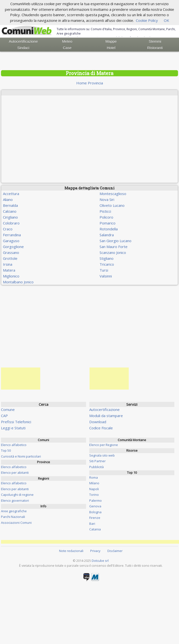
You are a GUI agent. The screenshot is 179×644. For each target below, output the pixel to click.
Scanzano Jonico (113, 252)
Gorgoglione (13, 247)
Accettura (11, 194)
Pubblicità (96, 467)
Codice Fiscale (101, 428)
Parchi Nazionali (13, 517)
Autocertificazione (23, 41)
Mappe (111, 41)
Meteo (67, 41)
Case (67, 48)
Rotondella (109, 229)
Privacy (95, 551)
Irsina (8, 264)
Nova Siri (107, 199)
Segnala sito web (102, 455)
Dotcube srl (100, 561)
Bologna (95, 512)
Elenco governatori (15, 500)
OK (166, 20)
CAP (4, 416)
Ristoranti (155, 48)
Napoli (94, 489)
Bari (92, 524)
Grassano (11, 252)
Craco (8, 229)
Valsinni (106, 276)
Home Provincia (90, 83)
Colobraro (11, 223)
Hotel (111, 48)
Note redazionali (71, 551)
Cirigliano (10, 217)
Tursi (104, 270)
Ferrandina (12, 235)
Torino (94, 495)
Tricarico (107, 264)
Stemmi (155, 41)
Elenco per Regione (104, 445)
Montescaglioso (113, 194)
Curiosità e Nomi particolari (21, 456)
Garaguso (11, 241)
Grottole (10, 258)
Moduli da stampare (106, 416)
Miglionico (11, 276)
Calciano (10, 211)
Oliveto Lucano (112, 205)
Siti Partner (97, 461)
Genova (95, 506)
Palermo (96, 500)
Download (98, 422)
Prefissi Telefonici (16, 422)
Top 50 (6, 450)
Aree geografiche (14, 511)
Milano (94, 483)
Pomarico (108, 223)
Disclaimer (115, 551)
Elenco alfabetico (14, 445)
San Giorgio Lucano (115, 241)
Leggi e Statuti (13, 428)
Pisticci (105, 211)
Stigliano (107, 258)
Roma (94, 477)
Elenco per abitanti (15, 473)
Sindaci (23, 48)
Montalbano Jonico (18, 282)
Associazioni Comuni (16, 523)
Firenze (95, 518)
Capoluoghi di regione (17, 495)
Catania (95, 529)
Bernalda (10, 205)
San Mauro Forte (114, 247)
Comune (8, 409)
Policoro (106, 217)
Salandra (107, 235)
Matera (9, 270)
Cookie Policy (147, 20)
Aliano (8, 199)
